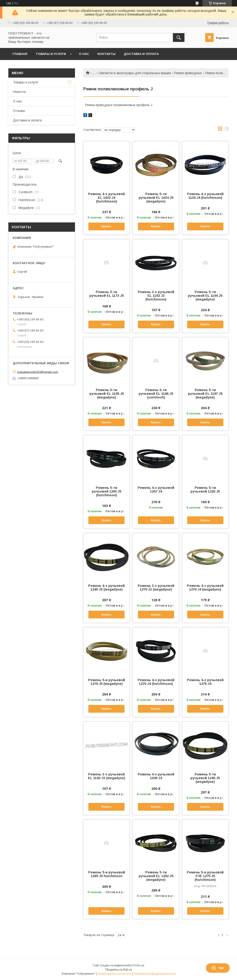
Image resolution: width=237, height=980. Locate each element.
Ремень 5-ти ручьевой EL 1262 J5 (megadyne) (156, 876)
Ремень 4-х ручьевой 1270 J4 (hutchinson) (156, 682)
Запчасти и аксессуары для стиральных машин (135, 73)
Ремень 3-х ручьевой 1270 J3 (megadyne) (156, 588)
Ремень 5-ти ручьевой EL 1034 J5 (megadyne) (156, 198)
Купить (106, 226)
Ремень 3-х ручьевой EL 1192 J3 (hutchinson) (156, 296)
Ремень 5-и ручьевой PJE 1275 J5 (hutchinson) (205, 876)
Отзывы (19, 111)
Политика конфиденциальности (154, 974)
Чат (218, 968)
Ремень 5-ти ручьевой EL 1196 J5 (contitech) (156, 394)
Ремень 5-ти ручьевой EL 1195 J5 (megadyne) (107, 394)
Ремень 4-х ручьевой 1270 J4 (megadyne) (205, 588)
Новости (19, 92)
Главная (20, 54)
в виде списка (227, 130)
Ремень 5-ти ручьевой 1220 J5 (205, 490)
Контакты (106, 54)
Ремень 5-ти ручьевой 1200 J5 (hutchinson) (107, 491)
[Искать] (179, 38)
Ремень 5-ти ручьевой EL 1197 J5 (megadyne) (205, 394)
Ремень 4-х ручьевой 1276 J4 (205, 682)
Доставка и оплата (141, 54)
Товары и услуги (51, 54)
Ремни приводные (188, 73)
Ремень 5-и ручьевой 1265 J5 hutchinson (107, 874)
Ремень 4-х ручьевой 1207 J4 (156, 490)
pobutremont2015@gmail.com (38, 372)
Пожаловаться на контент (115, 974)
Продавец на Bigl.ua (118, 970)
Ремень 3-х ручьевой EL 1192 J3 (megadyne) (107, 776)
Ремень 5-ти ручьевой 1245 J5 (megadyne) (205, 778)
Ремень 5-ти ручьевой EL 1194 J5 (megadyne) (205, 296)
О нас (84, 54)
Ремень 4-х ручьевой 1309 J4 (156, 776)
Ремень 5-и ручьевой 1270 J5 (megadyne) (107, 682)
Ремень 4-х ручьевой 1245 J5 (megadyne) (106, 588)
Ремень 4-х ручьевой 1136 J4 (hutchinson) (205, 196)
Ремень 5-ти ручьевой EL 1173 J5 (107, 294)
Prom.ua (139, 965)
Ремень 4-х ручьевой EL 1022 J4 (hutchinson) (106, 198)
